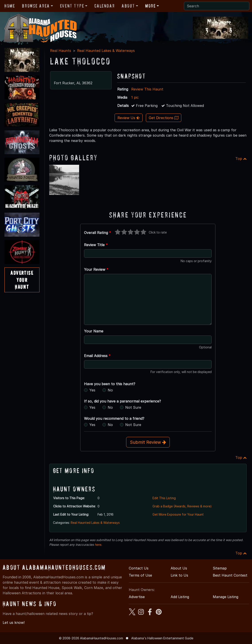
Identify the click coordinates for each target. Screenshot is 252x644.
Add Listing (180, 597)
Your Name (94, 331)
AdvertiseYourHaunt (22, 280)
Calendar (105, 6)
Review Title (96, 245)
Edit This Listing (164, 498)
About (128, 6)
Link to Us (179, 575)
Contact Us (139, 568)
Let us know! (14, 622)
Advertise (137, 597)
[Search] (217, 6)
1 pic (135, 97)
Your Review (96, 269)
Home (10, 6)
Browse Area (36, 6)
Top (241, 159)
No (110, 390)
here (98, 545)
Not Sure (133, 407)
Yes (92, 390)
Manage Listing (226, 597)
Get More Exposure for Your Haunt (178, 514)
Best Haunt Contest (230, 575)
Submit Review (148, 442)
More (150, 6)
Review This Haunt (147, 89)
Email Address (97, 356)
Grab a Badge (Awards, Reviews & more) (182, 506)
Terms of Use (140, 575)
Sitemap (220, 568)
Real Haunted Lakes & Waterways (106, 51)
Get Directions (164, 118)
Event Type (72, 6)
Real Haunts (61, 51)
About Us (179, 568)
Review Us (129, 118)
